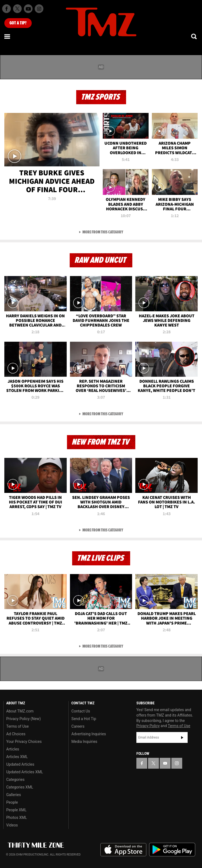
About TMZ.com (20, 711)
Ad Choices (16, 734)
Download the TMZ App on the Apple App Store (123, 850)
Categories (15, 780)
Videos (12, 825)
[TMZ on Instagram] (39, 9)
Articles (13, 749)
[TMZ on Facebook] (7, 9)
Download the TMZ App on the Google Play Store (172, 850)
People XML (16, 810)
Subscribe (182, 737)
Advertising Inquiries (89, 734)
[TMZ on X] (17, 9)
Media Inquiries (84, 742)
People (12, 802)
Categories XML (20, 787)
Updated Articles (20, 764)
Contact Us (81, 711)
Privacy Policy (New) (23, 719)
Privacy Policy (148, 726)
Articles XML (17, 757)
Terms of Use (17, 726)
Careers (78, 726)
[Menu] (8, 36)
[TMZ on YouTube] (165, 763)
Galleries (14, 795)
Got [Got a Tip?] (18, 23)
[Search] (194, 36)
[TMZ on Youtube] (28, 9)
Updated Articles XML (25, 772)
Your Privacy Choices (24, 742)
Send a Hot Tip (84, 719)
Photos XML (17, 818)
